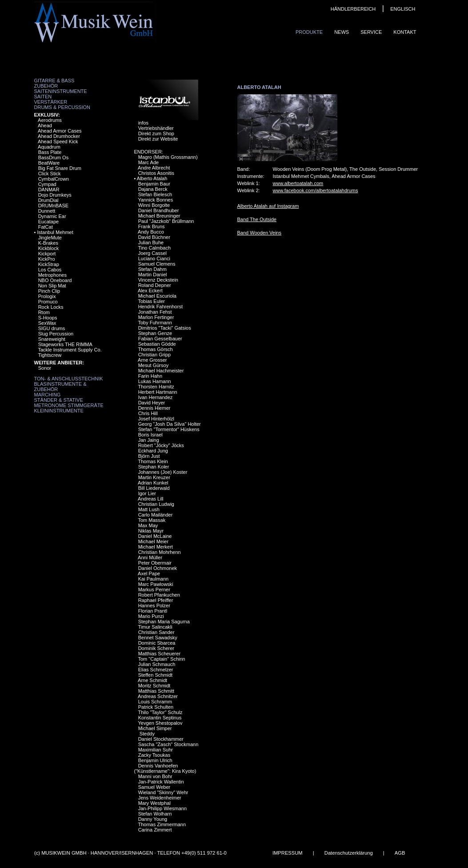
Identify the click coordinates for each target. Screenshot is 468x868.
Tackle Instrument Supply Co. (70, 350)
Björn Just (149, 456)
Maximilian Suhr (156, 750)
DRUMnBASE (53, 206)
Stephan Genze (155, 333)
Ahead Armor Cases (60, 131)
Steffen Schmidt (155, 675)
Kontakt (405, 32)
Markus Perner (154, 589)
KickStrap (49, 264)
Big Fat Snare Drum (60, 168)
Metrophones (52, 275)
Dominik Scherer (156, 648)
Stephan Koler (154, 467)
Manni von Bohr (155, 776)
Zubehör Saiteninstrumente (61, 89)
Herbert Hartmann (158, 392)
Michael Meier (153, 541)
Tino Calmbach (154, 248)
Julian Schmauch (157, 664)
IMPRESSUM (287, 853)
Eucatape (48, 222)
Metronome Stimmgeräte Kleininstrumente (69, 408)
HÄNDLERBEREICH (353, 9)
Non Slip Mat (52, 286)
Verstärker (51, 102)
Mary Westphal (154, 803)
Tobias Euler (151, 301)
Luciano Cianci (154, 258)
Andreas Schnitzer (158, 696)
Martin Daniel (153, 275)
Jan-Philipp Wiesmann (162, 808)
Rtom (44, 312)
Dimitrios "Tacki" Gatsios (165, 328)
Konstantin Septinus (160, 718)
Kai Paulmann (154, 579)
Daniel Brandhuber (159, 210)
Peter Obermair (155, 563)
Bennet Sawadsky (158, 638)
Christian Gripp (154, 355)
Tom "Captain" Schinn (161, 659)
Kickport (47, 254)
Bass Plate (50, 152)
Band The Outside (257, 219)
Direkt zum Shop (156, 133)
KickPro (47, 259)
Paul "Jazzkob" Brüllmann (166, 221)
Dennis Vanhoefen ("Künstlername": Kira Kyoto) (165, 768)
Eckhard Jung (153, 451)
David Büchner (154, 237)
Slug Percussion (56, 334)
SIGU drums (52, 328)
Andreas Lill (150, 499)
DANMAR (49, 190)
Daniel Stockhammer (161, 739)
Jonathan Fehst (155, 312)
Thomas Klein (153, 461)
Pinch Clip (49, 291)
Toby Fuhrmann (155, 323)
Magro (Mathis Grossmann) (168, 157)
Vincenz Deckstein (158, 280)
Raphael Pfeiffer (156, 600)
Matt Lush (149, 509)
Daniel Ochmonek (158, 568)
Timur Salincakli (155, 627)
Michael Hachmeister (161, 371)
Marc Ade (148, 162)
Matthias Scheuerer (159, 654)
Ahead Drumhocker (59, 136)
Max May (148, 525)
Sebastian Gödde (157, 344)
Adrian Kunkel (153, 483)
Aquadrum (49, 147)
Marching (48, 395)
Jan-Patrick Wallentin (161, 782)
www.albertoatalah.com (298, 183)
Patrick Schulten (156, 707)
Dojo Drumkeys (55, 195)
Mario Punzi (151, 616)
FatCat (46, 227)
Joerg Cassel (152, 253)
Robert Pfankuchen (159, 595)
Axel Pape (149, 573)
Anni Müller (150, 557)
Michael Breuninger (159, 216)
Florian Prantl (153, 611)
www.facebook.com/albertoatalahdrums (316, 190)
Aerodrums (50, 120)
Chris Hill (148, 413)
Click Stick (50, 174)
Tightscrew (50, 355)
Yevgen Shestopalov (160, 723)
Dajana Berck (153, 189)
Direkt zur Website (158, 139)
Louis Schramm (155, 702)
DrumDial (48, 200)
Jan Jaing (149, 440)
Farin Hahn (150, 376)
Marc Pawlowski (156, 584)
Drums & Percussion (62, 107)
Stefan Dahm (152, 269)
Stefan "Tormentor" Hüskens (169, 429)
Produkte (309, 32)
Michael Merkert (156, 547)
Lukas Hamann (155, 381)
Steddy (146, 734)
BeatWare (49, 163)
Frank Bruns (152, 226)
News (342, 32)
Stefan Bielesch (155, 194)
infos (143, 123)
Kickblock (48, 248)
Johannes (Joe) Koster (163, 472)
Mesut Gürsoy (153, 365)
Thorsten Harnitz (156, 387)
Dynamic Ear (52, 216)
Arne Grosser (152, 360)
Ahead (45, 125)
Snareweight (52, 339)
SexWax (47, 323)
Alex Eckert (150, 291)
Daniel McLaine (155, 536)
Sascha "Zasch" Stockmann (168, 744)
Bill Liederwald (154, 488)
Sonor (45, 368)
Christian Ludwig (156, 504)
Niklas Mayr (151, 531)
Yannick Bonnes (155, 200)
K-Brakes (48, 243)
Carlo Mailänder (156, 515)
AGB (400, 853)
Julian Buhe (151, 242)
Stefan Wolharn (155, 814)
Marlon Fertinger (156, 317)
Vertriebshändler (156, 128)
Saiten (43, 97)
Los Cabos (50, 270)
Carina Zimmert (155, 830)
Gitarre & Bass (54, 81)
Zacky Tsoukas (154, 755)
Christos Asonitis (156, 173)
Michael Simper (155, 728)
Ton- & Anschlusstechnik (69, 379)
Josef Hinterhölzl (156, 419)
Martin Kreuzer (154, 477)
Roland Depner (155, 285)
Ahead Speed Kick (58, 141)
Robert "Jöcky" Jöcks (161, 445)
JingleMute (50, 238)
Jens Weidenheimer (160, 798)
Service (371, 32)
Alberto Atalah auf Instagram (268, 206)
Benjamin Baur (154, 184)
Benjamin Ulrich (155, 760)
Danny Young (153, 819)
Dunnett (47, 211)
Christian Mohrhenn (160, 552)
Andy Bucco (151, 232)
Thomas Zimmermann (162, 824)
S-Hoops (48, 318)
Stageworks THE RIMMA (65, 344)
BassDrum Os (53, 157)
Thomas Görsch (155, 349)
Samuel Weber (154, 787)
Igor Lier (147, 493)
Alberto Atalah (152, 178)
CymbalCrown (54, 179)
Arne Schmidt (152, 680)
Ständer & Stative (59, 400)
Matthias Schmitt (156, 691)
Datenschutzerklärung (348, 853)
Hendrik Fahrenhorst (160, 307)
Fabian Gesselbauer (160, 339)
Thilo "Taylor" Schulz (160, 712)
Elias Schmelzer (156, 670)
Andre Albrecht (154, 168)
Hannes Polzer (154, 606)
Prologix (47, 296)
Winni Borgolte (154, 205)
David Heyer (152, 403)
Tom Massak (152, 520)
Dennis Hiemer (154, 408)
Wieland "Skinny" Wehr (163, 792)
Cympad (47, 184)
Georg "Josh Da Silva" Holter (170, 424)
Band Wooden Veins (259, 233)
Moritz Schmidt (154, 686)
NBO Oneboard (55, 280)
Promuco (48, 302)
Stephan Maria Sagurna (164, 622)
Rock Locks (51, 307)
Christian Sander (156, 632)
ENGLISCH (403, 9)
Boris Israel (150, 435)
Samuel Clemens (157, 264)
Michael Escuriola (157, 296)
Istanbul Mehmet (55, 232)
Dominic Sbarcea (157, 643)
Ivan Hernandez (156, 397)
